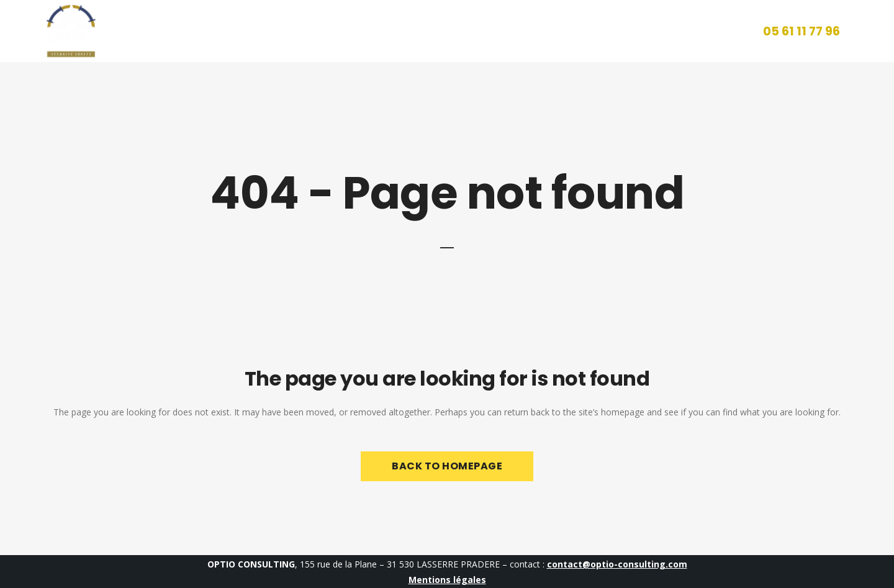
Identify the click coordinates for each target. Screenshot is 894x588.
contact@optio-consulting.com (617, 564)
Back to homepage (447, 466)
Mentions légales (447, 580)
